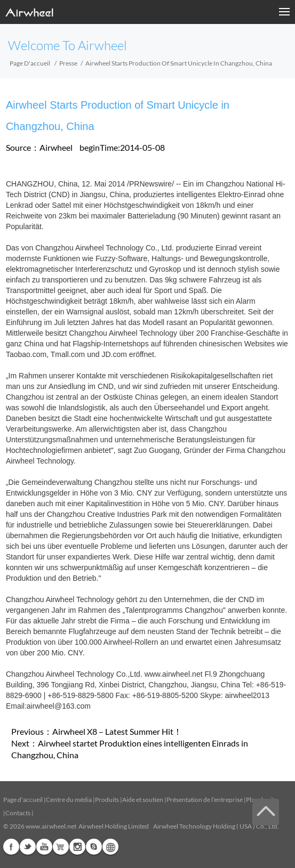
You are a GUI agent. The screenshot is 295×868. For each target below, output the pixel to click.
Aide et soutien (143, 800)
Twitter (28, 847)
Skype (94, 847)
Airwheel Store (61, 847)
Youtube (44, 847)
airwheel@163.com (59, 706)
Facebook (11, 847)
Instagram (77, 847)
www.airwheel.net (174, 674)
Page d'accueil (30, 63)
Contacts (18, 813)
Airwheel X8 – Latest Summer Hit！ (117, 731)
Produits (107, 800)
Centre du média (69, 800)
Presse (68, 63)
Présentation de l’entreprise (205, 800)
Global (110, 847)
